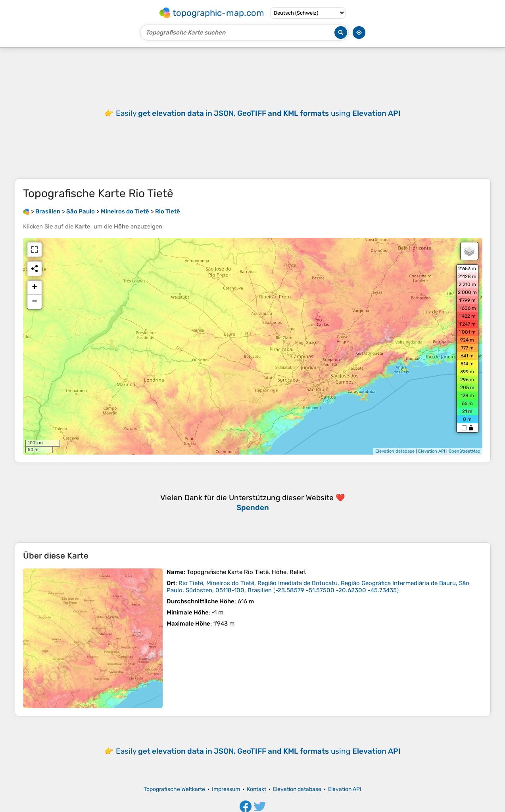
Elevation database (395, 451)
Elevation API (432, 451)
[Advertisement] (253, 113)
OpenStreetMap (465, 451)
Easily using (258, 751)
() (318, 587)
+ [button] (34, 288)
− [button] (34, 302)
